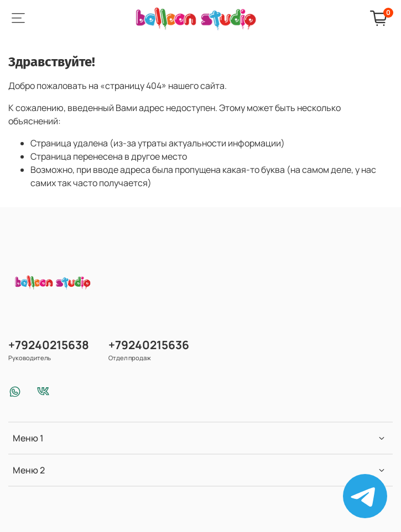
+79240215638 (49, 345)
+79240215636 (149, 345)
